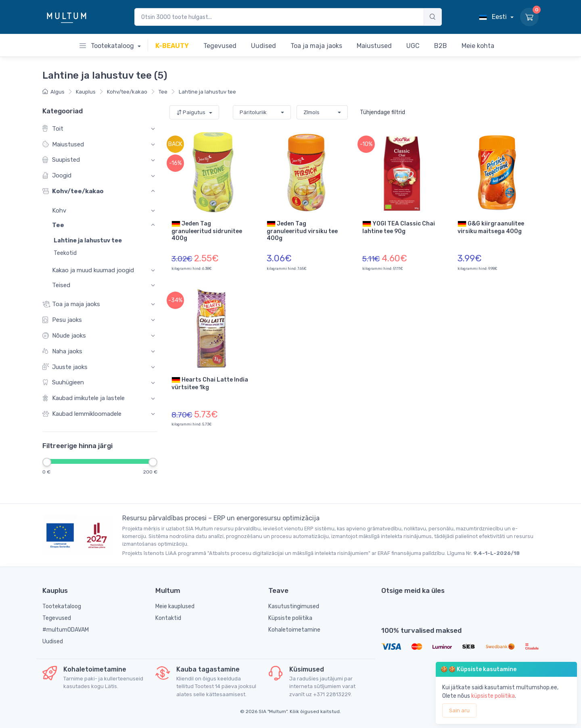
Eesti (494, 17)
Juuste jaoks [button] (65, 367)
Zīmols (311, 112)
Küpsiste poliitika (290, 618)
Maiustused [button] (63, 145)
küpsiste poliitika (493, 696)
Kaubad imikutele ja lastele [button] (84, 399)
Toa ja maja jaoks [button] (71, 304)
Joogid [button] (57, 176)
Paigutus (191, 112)
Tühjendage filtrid (382, 112)
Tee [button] (58, 225)
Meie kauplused (175, 606)
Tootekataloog (108, 46)
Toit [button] (53, 129)
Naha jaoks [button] (62, 351)
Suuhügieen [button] (63, 383)
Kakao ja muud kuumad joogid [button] (93, 271)
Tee (163, 92)
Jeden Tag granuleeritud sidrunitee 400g (207, 230)
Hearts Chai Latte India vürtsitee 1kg (210, 383)
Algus (53, 92)
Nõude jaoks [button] (64, 336)
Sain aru (459, 710)
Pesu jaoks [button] (62, 320)
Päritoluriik (253, 112)
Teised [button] (61, 285)
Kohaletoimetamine (294, 630)
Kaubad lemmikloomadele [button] (82, 414)
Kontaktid (168, 618)
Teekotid (65, 253)
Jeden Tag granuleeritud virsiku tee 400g (302, 230)
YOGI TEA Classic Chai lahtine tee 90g (399, 227)
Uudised (53, 641)
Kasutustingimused (294, 606)
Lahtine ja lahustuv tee (207, 92)
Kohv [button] (59, 211)
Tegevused (57, 618)
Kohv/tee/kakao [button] (73, 191)
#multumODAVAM (66, 630)
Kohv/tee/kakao (127, 92)
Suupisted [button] (61, 160)
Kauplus (86, 92)
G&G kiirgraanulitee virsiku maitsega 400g (491, 227)
